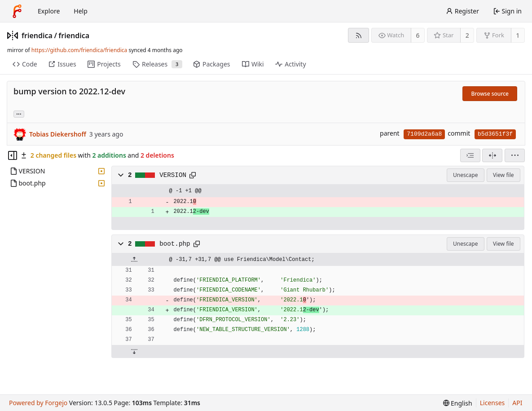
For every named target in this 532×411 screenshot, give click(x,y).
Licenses (492, 403)
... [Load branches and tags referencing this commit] (19, 113)
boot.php (175, 244)
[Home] (17, 11)
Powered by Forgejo (38, 403)
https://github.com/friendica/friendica (79, 50)
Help (81, 11)
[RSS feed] (358, 35)
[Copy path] (193, 175)
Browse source (490, 94)
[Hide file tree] (13, 155)
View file (503, 175)
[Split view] (492, 155)
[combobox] (470, 155)
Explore (49, 11)
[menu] (515, 155)
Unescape (465, 175)
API (517, 403)
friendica (37, 35)
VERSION (173, 175)
